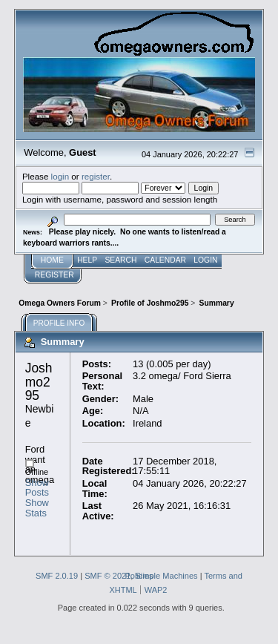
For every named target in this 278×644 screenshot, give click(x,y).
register (96, 176)
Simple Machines (166, 576)
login (60, 176)
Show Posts (37, 488)
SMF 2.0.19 (57, 576)
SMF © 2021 (107, 576)
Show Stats (37, 508)
